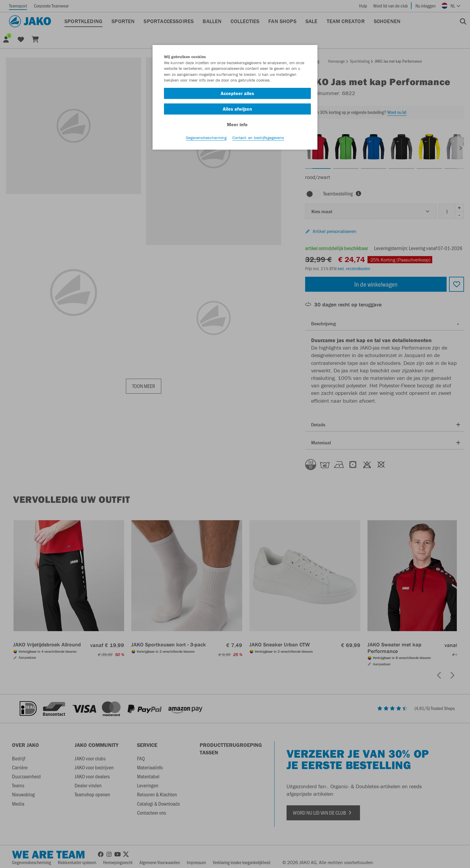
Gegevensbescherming (206, 138)
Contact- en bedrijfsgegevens (258, 138)
